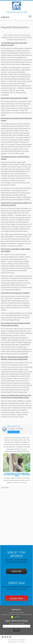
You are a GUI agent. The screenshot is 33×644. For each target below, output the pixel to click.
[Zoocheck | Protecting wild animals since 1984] (16, 6)
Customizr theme (21, 642)
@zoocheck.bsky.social (14, 426)
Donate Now (16, 598)
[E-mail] (2, 17)
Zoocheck (14, 640)
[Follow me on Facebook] (6, 17)
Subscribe (17, 571)
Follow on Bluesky (14, 432)
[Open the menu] (30, 17)
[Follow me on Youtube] (8, 17)
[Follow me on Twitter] (4, 17)
